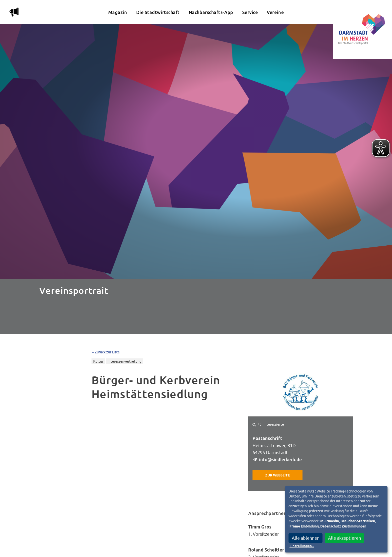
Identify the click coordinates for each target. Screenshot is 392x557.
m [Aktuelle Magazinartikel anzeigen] (14, 12)
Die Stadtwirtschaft (158, 12)
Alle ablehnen (306, 538)
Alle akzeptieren (344, 538)
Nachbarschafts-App (211, 12)
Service (250, 12)
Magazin (118, 12)
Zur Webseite (277, 475)
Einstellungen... (302, 546)
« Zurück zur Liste (106, 352)
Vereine (275, 12)
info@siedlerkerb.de (280, 460)
